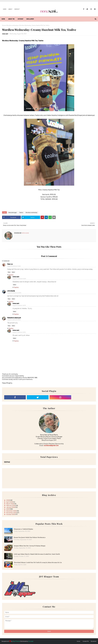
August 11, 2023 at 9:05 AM (14, 320)
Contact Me (86, 641)
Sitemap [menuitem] (20, 19)
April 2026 (10, 502)
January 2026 (11, 507)
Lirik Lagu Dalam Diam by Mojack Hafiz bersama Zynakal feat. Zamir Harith (37, 554)
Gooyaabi (31, 641)
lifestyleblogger (13, 212)
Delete (13, 272)
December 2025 (11, 511)
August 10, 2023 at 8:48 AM (19, 279)
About (10, 9)
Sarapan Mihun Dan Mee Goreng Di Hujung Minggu (30, 546)
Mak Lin (10, 264)
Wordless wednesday (12, 25)
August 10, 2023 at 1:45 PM (19, 305)
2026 (8, 500)
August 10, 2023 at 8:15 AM (14, 266)
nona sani (5, 34)
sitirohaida (11, 291)
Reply (9, 272)
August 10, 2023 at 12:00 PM (14, 293)
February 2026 (11, 505)
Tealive (21, 212)
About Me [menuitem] (11, 19)
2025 (8, 509)
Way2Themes (16, 641)
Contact (17, 9)
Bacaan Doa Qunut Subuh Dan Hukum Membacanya (30, 537)
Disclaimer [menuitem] (30, 19)
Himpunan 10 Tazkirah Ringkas (23, 529)
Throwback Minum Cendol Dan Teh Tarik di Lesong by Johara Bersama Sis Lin (38, 562)
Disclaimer (94, 641)
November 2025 (12, 513)
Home (5, 9)
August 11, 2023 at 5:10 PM (19, 332)
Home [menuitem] (3, 19)
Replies (11, 275)
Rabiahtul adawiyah (14, 318)
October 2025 (11, 514)
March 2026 (10, 504)
